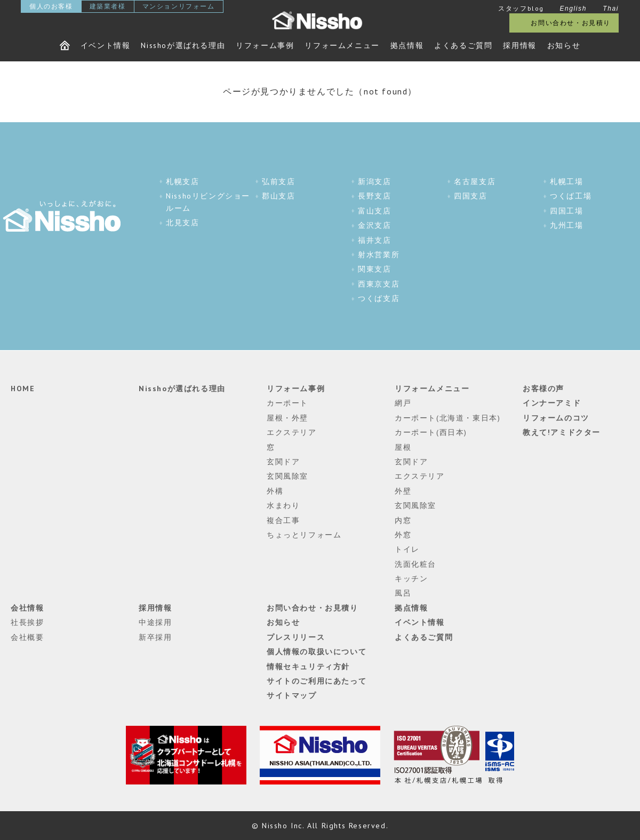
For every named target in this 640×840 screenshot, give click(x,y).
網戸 (403, 403)
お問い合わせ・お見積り (571, 23)
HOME (23, 389)
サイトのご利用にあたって (317, 681)
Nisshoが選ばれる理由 (183, 45)
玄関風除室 (287, 476)
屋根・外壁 (287, 418)
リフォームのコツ (556, 418)
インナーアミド (552, 403)
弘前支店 (278, 181)
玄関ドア (283, 462)
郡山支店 (278, 196)
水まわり (283, 505)
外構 (275, 491)
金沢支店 (374, 225)
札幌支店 (182, 181)
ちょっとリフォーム (304, 535)
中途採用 (155, 622)
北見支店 (182, 223)
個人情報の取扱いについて (317, 652)
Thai (611, 9)
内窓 (403, 520)
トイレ (407, 549)
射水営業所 (379, 255)
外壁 (403, 491)
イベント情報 (106, 45)
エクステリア (292, 432)
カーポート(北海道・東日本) (447, 418)
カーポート (287, 403)
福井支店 (374, 240)
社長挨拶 (27, 622)
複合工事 (283, 520)
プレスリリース (296, 637)
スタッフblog (521, 9)
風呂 (403, 593)
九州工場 (566, 225)
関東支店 (374, 269)
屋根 (403, 447)
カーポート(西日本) (431, 432)
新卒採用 (155, 637)
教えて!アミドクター (562, 432)
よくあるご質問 (463, 45)
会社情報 (27, 608)
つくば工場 (571, 196)
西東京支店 (379, 284)
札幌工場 (566, 181)
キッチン (411, 579)
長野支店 (374, 196)
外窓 (403, 535)
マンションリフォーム (179, 6)
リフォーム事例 (265, 45)
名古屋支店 (475, 181)
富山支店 (374, 211)
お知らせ (564, 45)
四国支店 (470, 196)
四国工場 (566, 211)
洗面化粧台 (415, 564)
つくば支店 (379, 298)
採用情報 (519, 45)
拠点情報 (407, 45)
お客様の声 (543, 389)
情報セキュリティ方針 (308, 667)
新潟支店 (374, 181)
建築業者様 (108, 6)
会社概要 (27, 637)
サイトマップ (292, 695)
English (573, 9)
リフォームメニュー (342, 45)
